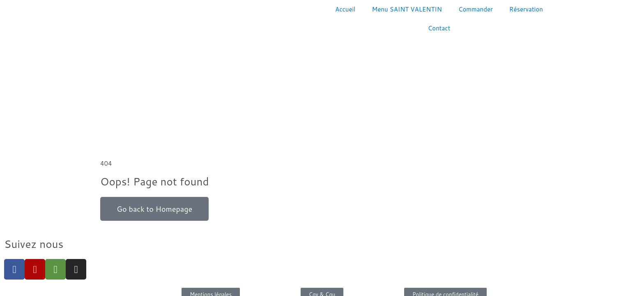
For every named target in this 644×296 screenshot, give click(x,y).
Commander (476, 9)
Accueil (345, 9)
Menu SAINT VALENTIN (407, 9)
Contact (439, 28)
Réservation (526, 9)
